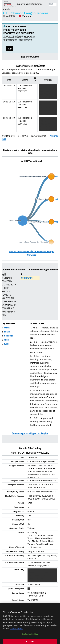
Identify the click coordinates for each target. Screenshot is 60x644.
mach (7, 328)
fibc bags (9, 336)
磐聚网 (10, 4)
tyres (7, 344)
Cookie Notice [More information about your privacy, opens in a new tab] (16, 632)
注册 (10, 49)
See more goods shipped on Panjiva (30, 433)
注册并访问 (27, 278)
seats (7, 332)
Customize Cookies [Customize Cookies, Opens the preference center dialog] (30, 637)
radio (7, 340)
